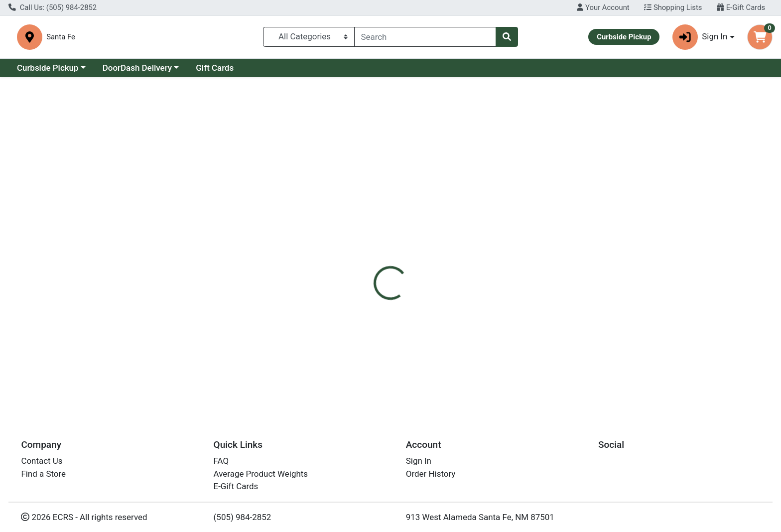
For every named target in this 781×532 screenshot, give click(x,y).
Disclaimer (400, 214)
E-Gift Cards (741, 7)
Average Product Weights (261, 474)
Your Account (603, 7)
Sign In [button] (700, 38)
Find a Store (43, 474)
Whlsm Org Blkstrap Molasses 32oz (429, 372)
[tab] (353, 213)
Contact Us (42, 461)
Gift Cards (215, 69)
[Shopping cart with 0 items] (760, 38)
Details (353, 214)
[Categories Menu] (309, 37)
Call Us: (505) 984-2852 (53, 7)
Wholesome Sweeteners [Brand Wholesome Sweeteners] (472, 276)
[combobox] (425, 37)
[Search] (425, 37)
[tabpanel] (553, 274)
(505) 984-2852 (243, 517)
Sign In (419, 461)
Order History (431, 474)
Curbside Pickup (48, 69)
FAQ (221, 461)
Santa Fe (248, 37)
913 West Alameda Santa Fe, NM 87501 (480, 517)
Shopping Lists (673, 7)
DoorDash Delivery (137, 69)
